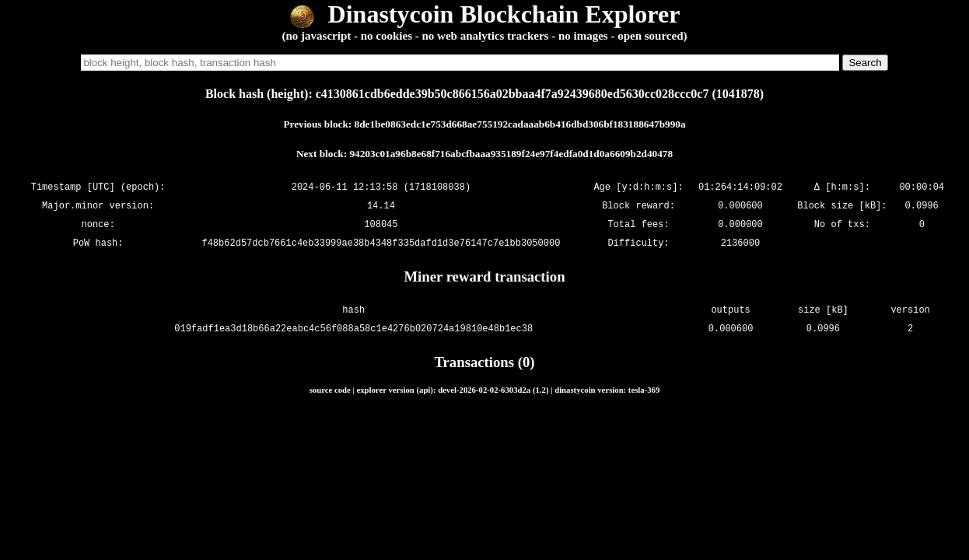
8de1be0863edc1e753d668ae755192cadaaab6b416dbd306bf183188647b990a (520, 124)
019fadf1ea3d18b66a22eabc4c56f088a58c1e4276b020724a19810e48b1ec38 (353, 329)
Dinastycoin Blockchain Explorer (485, 14)
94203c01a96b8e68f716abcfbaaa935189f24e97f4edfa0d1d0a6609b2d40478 (511, 154)
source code (330, 390)
